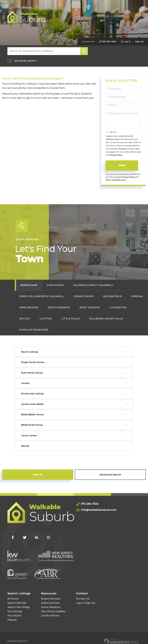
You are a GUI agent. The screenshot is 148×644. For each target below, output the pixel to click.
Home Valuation (51, 601)
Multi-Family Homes (32, 370)
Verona (137, 293)
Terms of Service (114, 177)
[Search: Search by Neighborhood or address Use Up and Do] (44, 51)
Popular (12, 613)
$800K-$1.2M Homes (32, 422)
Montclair (29, 282)
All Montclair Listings (32, 391)
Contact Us (83, 592)
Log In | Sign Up (85, 597)
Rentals (25, 443)
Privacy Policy (116, 152)
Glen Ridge (55, 282)
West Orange (90, 305)
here (58, 90)
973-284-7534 (109, 42)
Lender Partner (50, 609)
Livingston (118, 305)
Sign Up (139, 42)
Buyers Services (50, 592)
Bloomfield (113, 293)
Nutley (25, 316)
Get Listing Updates (53, 605)
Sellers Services (50, 597)
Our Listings (15, 605)
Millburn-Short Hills (106, 316)
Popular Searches (34, 327)
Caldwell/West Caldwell (93, 282)
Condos (25, 380)
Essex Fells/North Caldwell (42, 293)
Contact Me (88, 42)
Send (122, 162)
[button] (84, 51)
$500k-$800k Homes (32, 412)
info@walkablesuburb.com (104, 507)
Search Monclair (17, 597)
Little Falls (71, 316)
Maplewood (29, 305)
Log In (127, 42)
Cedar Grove (84, 293)
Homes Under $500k (32, 401)
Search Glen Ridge (19, 601)
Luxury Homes (29, 433)
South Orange (59, 305)
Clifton (46, 316)
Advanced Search (23, 59)
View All (38, 472)
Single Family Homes (33, 359)
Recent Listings (29, 349)
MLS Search (14, 609)
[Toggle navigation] (138, 14)
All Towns (13, 592)
